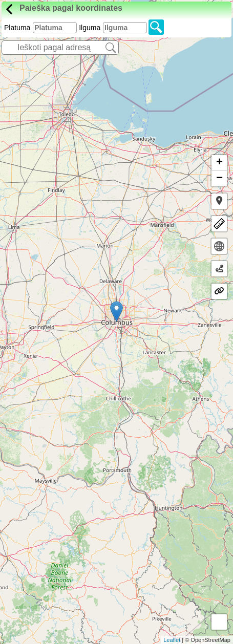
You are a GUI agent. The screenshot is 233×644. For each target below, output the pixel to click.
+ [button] (219, 163)
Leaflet (172, 640)
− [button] (219, 179)
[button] (219, 201)
